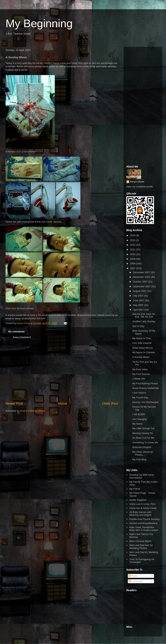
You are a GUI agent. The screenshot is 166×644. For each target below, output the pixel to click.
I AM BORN (138, 414)
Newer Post (14, 404)
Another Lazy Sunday (144, 321)
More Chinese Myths (140, 541)
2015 (133, 240)
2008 (133, 263)
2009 (133, 259)
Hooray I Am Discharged (145, 402)
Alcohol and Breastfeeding (143, 523)
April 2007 (139, 310)
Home (63, 404)
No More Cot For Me (143, 438)
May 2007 (139, 305)
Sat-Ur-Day (138, 326)
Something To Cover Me (145, 442)
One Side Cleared (142, 343)
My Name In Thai (141, 338)
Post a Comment (22, 337)
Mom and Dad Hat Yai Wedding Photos (141, 547)
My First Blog (139, 459)
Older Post (110, 404)
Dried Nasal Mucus (142, 348)
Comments (136, 581)
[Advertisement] (62, 373)
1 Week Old (139, 379)
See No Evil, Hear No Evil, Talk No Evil (144, 315)
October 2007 (141, 282)
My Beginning (39, 23)
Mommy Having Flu (143, 433)
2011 (133, 249)
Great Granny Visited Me (145, 388)
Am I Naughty (140, 419)
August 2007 (140, 291)
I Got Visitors (139, 393)
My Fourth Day (140, 398)
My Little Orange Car (143, 428)
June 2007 (139, 300)
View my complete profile (140, 187)
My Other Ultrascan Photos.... (143, 453)
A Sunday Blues (141, 357)
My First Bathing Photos (145, 383)
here (14, 308)
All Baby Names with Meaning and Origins (140, 514)
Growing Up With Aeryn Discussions (142, 476)
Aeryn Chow (137, 182)
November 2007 (142, 277)
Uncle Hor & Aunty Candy (143, 508)
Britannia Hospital (142, 447)
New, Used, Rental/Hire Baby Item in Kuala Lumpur (144, 529)
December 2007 (142, 272)
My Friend (135, 489)
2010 (133, 254)
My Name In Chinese (143, 352)
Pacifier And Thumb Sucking (144, 519)
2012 (133, 245)
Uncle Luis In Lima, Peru (142, 504)
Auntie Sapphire (138, 500)
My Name (137, 424)
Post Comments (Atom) (33, 411)
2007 (133, 268)
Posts (133, 576)
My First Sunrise (141, 374)
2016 (133, 235)
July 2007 (138, 296)
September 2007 (142, 286)
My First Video (140, 369)
